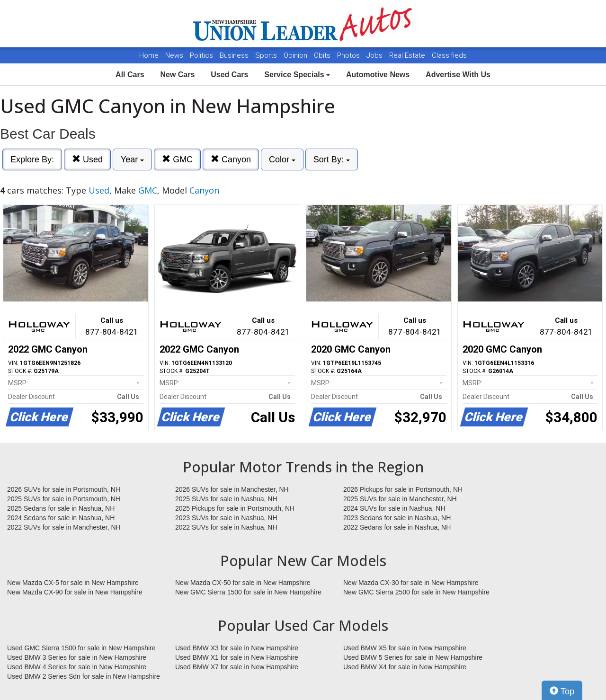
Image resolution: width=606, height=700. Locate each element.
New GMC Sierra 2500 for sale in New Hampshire (416, 592)
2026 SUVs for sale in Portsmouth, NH (64, 489)
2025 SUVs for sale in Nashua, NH (226, 499)
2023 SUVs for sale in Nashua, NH (226, 518)
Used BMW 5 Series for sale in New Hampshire (413, 657)
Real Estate (408, 55)
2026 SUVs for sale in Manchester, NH (232, 489)
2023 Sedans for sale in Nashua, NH (397, 518)
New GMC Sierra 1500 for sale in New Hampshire (248, 592)
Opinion (296, 55)
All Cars (130, 75)
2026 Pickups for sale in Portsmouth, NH (403, 489)
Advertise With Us (458, 75)
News (174, 55)
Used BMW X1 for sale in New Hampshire (237, 657)
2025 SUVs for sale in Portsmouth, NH (64, 499)
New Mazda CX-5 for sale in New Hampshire (73, 583)
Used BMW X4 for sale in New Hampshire (405, 667)
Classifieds (449, 55)
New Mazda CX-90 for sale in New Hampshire (75, 592)
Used (87, 159)
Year (132, 159)
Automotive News (378, 75)
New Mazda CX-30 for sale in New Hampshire (411, 583)
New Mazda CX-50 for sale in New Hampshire (243, 583)
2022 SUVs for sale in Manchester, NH (64, 527)
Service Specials (297, 75)
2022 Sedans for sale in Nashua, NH (397, 527)
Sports (267, 55)
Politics (201, 55)
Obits (323, 55)
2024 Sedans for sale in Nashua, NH (61, 518)
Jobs (375, 55)
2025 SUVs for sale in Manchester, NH (400, 499)
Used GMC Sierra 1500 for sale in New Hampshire (81, 648)
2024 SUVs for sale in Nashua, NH (394, 508)
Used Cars (229, 75)
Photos (349, 55)
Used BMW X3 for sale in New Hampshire (237, 648)
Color (282, 159)
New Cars (177, 75)
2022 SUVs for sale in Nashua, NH (226, 527)
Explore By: (32, 159)
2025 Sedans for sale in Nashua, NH (61, 508)
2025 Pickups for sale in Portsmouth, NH (235, 508)
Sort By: (332, 159)
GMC (177, 159)
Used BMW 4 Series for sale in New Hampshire (77, 667)
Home (149, 55)
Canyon (231, 159)
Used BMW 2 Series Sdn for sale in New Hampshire (84, 676)
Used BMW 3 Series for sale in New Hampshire (77, 657)
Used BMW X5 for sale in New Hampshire (405, 648)
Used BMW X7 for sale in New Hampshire (237, 667)
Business (235, 55)
